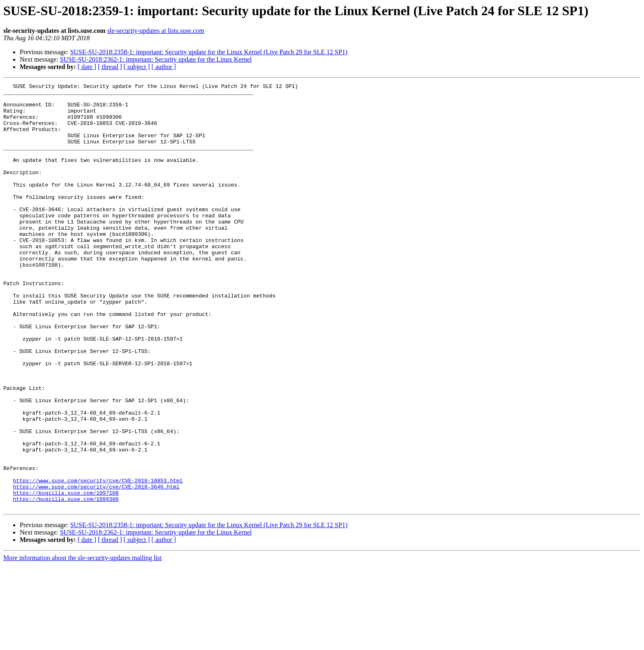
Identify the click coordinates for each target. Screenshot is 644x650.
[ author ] (164, 67)
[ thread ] (110, 67)
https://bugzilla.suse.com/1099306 (66, 583)
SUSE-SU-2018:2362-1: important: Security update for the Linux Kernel (156, 59)
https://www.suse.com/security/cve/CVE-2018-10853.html (98, 560)
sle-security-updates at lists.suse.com (156, 31)
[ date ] (87, 67)
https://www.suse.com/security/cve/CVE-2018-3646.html (96, 568)
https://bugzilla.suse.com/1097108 (66, 575)
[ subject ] (137, 67)
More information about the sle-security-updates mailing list (83, 643)
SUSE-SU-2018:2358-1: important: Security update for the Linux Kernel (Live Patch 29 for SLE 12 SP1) (209, 52)
